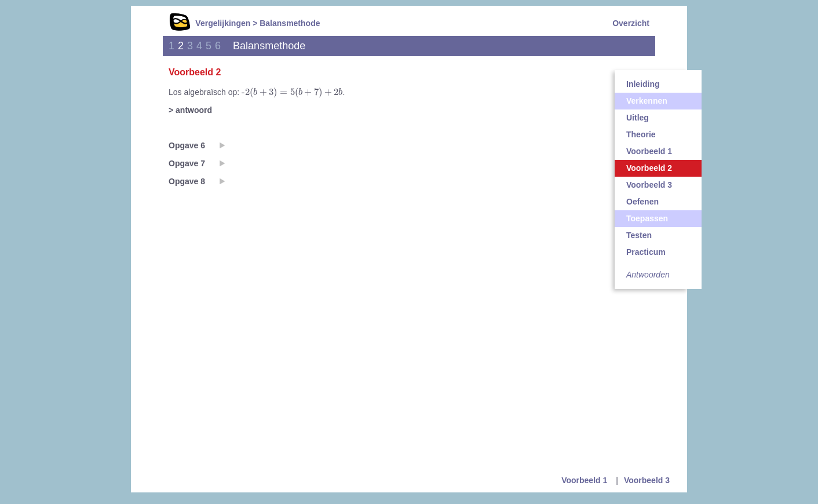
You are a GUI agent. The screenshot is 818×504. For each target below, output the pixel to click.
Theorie (641, 134)
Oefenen (642, 202)
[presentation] (292, 93)
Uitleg (638, 118)
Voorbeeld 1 (649, 151)
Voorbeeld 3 (649, 185)
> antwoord (190, 110)
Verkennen (647, 101)
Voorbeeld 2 (649, 168)
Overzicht (631, 23)
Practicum (646, 252)
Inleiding (643, 84)
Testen (639, 235)
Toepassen (647, 218)
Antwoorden (648, 275)
